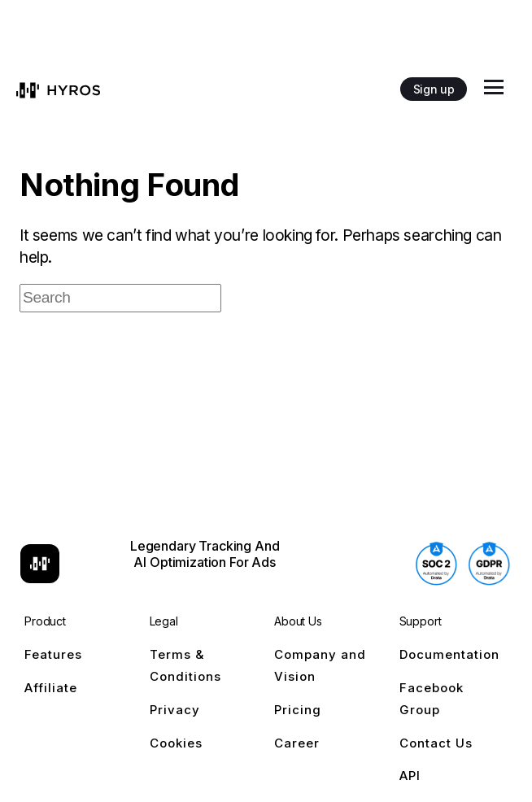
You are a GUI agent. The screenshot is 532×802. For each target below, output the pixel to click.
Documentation (449, 654)
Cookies (176, 743)
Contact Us (436, 743)
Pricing (298, 710)
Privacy (175, 710)
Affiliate (51, 688)
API (410, 776)
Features (53, 654)
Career (297, 743)
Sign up (434, 89)
